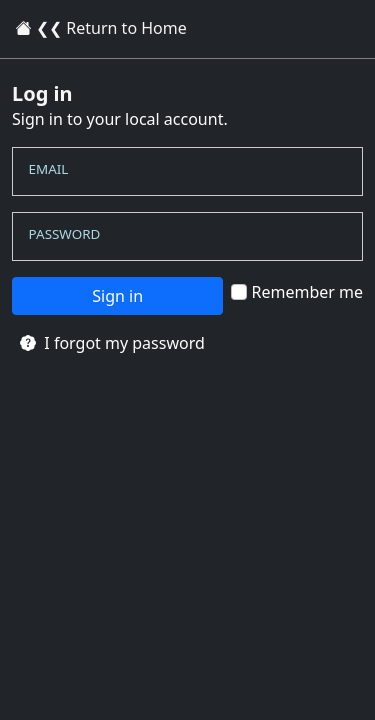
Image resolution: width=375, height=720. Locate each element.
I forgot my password (112, 343)
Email (49, 169)
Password (65, 233)
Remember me (297, 292)
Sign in (117, 296)
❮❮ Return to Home (101, 28)
